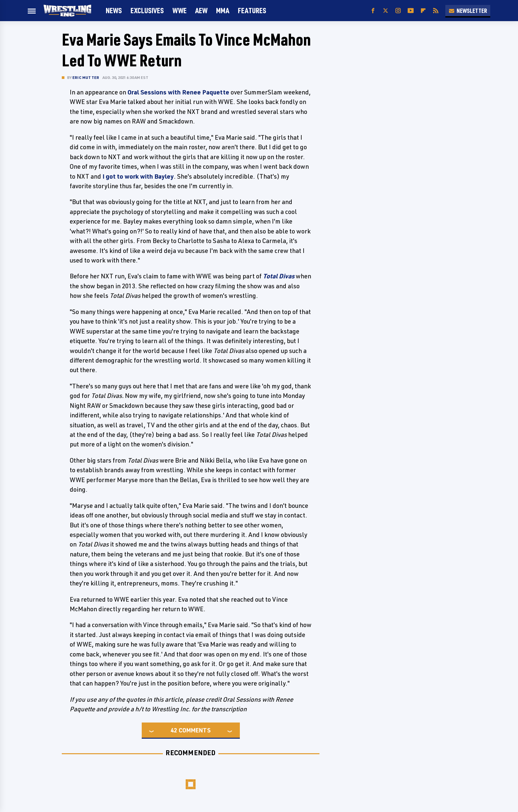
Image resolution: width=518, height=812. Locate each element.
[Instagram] (398, 11)
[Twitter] (386, 11)
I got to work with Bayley (138, 176)
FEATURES (252, 10)
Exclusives (147, 10)
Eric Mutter (86, 77)
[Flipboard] (423, 11)
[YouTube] (411, 11)
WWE (180, 10)
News (114, 10)
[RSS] (436, 11)
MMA (223, 10)
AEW (201, 10)
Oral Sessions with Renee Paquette (178, 92)
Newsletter (468, 11)
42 (174, 730)
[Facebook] (373, 11)
